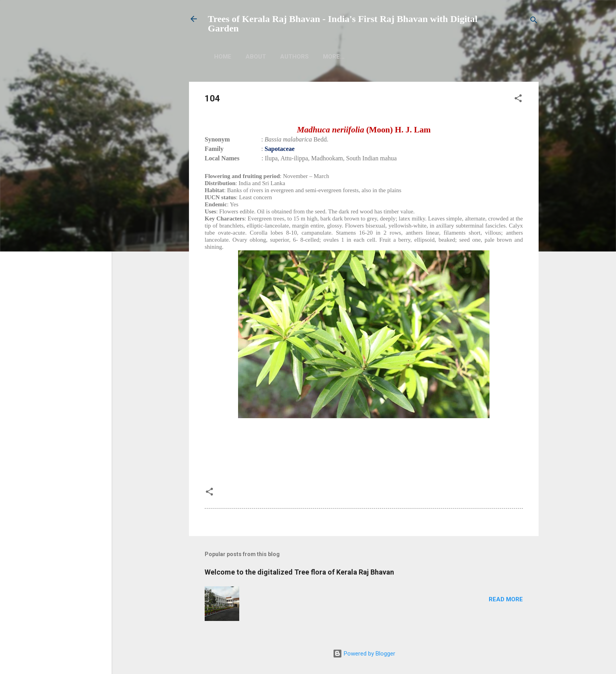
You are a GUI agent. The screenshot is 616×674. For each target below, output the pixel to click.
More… (387, 57)
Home (223, 57)
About (256, 57)
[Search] (534, 21)
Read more (506, 599)
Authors (294, 57)
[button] (518, 100)
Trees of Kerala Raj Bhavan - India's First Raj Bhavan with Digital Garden (343, 24)
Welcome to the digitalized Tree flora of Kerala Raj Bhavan (299, 572)
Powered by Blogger (364, 654)
